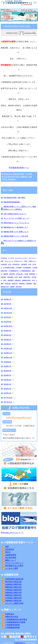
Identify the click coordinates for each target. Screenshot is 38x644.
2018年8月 (7, 362)
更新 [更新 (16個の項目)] (27, 274)
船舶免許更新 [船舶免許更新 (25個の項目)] (27, 280)
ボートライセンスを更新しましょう (17, 218)
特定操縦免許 (7, 174)
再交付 (8, 552)
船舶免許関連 (19, 174)
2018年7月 (7, 366)
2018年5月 (7, 375)
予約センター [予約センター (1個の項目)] (19, 261)
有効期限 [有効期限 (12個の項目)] (11, 277)
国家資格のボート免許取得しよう (16, 227)
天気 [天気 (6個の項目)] (10, 264)
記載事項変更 (11, 555)
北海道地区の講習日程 (14, 579)
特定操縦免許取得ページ (19, 168)
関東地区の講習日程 (13, 587)
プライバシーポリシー (14, 563)
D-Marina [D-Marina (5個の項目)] (4, 258)
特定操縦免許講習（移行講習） (15, 198)
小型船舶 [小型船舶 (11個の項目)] (19, 268)
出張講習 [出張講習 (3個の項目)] (4, 264)
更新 (7, 547)
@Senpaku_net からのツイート (12, 533)
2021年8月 (7, 322)
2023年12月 (8, 308)
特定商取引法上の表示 (14, 566)
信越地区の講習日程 (13, 584)
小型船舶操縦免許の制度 (15, 622)
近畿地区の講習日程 (13, 593)
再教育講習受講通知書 (12, 202)
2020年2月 (7, 340)
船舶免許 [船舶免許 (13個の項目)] (18, 280)
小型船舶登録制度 (12, 625)
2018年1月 (7, 393)
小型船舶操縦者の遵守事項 (16, 619)
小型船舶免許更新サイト (20, 643)
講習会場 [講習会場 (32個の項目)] (8, 284)
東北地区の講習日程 (13, 582)
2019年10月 (8, 357)
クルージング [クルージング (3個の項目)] (9, 261)
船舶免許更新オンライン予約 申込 (16, 236)
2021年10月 (8, 313)
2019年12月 (8, 349)
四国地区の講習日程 (13, 595)
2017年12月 (8, 398)
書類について (11, 560)
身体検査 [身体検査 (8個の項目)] (22, 284)
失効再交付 (10, 549)
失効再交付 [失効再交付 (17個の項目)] (16, 264)
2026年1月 (7, 299)
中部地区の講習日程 (13, 590)
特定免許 (16, 177)
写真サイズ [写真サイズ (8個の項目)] (33, 261)
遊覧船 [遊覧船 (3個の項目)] (13, 287)
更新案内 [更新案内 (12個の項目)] (32, 274)
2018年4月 (7, 380)
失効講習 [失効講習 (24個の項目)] (24, 264)
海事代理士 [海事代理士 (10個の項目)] (27, 277)
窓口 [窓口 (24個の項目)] (5, 280)
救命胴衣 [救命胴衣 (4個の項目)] (12, 274)
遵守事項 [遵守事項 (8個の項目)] (19, 287)
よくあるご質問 (12, 568)
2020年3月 (7, 335)
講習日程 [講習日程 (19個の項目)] (15, 284)
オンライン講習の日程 (14, 603)
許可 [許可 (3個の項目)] (34, 280)
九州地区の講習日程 (13, 598)
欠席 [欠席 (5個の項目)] (16, 277)
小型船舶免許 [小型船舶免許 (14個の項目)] (27, 268)
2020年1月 (7, 344)
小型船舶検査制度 (12, 628)
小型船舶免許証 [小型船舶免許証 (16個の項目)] (14, 271)
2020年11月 (8, 326)
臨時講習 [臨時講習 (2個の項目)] (11, 280)
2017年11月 (8, 402)
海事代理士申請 (12, 617)
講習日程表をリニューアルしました (17, 223)
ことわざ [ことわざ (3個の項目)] (11, 258)
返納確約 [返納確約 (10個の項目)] (29, 284)
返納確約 (12, 179)
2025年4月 (7, 304)
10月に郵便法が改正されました (15, 214)
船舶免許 (25, 177)
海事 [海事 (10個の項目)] (21, 277)
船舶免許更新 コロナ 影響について (16, 232)
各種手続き (10, 614)
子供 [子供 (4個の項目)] (30, 264)
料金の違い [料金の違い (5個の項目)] (20, 274)
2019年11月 (8, 353)
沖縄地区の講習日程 (13, 601)
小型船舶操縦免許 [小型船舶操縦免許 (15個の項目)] (26, 271)
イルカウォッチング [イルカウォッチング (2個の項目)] (22, 258)
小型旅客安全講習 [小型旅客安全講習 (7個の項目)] (9, 268)
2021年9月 (7, 317)
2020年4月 (7, 331)
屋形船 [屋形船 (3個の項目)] (6, 274)
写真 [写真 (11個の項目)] (26, 261)
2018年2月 (7, 389)
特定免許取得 (11, 558)
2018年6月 (7, 371)
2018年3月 (7, 384)
